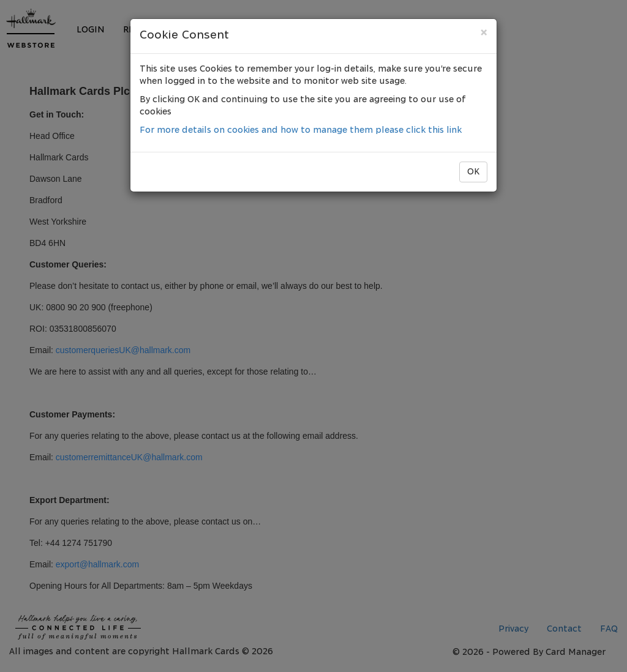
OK (473, 172)
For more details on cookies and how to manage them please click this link (301, 130)
